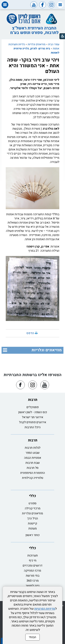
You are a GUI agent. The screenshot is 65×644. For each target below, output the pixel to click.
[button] (60, 5)
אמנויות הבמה (33, 458)
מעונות (33, 528)
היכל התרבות (33, 427)
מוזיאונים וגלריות (37, 44)
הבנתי (32, 637)
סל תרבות (33, 468)
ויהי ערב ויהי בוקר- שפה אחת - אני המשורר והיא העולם (33, 66)
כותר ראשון (32, 535)
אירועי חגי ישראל (33, 417)
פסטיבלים (33, 407)
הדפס (30, 333)
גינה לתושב (32, 586)
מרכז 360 (33, 581)
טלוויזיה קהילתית (33, 478)
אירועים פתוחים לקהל (33, 422)
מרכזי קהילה (33, 508)
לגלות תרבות (33, 448)
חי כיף (33, 561)
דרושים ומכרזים (33, 566)
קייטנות (32, 523)
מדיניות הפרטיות (45, 609)
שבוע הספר (32, 453)
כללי (32, 496)
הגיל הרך (33, 518)
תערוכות (33, 556)
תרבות (33, 400)
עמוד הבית (54, 44)
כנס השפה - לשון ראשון (33, 412)
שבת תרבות (33, 463)
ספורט (32, 503)
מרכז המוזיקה (32, 571)
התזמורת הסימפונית (33, 473)
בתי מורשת (33, 576)
